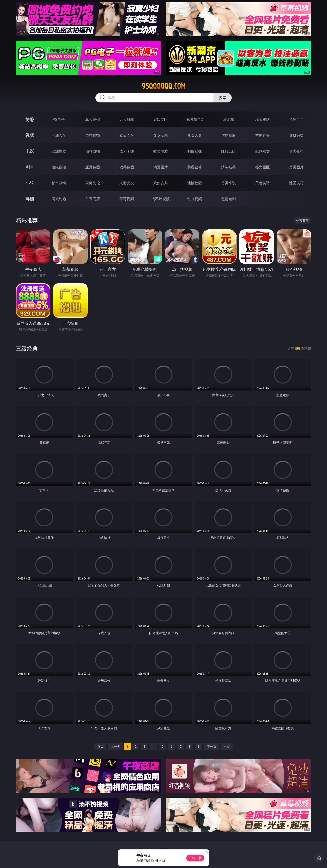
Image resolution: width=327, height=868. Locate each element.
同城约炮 (59, 199)
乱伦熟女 (263, 151)
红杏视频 (195, 199)
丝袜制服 (228, 135)
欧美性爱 (161, 151)
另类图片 (296, 167)
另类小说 (228, 183)
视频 (30, 135)
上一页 (115, 746)
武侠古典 (161, 183)
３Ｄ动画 (161, 135)
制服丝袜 (195, 151)
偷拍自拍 (93, 151)
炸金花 (228, 119)
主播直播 (263, 135)
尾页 (227, 746)
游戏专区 (161, 119)
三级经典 (27, 348)
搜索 (223, 98)
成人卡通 (127, 151)
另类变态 (296, 151)
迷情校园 (195, 183)
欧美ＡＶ (127, 135)
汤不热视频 (161, 199)
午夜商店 (93, 199)
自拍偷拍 (93, 135)
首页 (100, 746)
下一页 (212, 746)
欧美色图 (127, 167)
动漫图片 (161, 167)
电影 (30, 151)
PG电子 (59, 119)
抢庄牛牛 (296, 119)
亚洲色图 (93, 167)
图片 (30, 167)
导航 (30, 199)
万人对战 (127, 119)
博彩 (30, 119)
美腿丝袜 (195, 167)
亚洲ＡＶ (59, 135)
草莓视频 (127, 199)
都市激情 (59, 183)
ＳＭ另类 (296, 135)
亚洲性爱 (59, 151)
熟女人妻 (195, 135)
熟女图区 (263, 167)
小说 (30, 183)
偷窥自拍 (59, 167)
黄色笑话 (263, 183)
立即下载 (195, 858)
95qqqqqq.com (163, 86)
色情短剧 (228, 199)
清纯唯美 (228, 167)
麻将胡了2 (194, 119)
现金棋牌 (263, 119)
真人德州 (93, 119)
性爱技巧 (296, 183)
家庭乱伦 (93, 183)
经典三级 (228, 151)
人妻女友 (127, 183)
